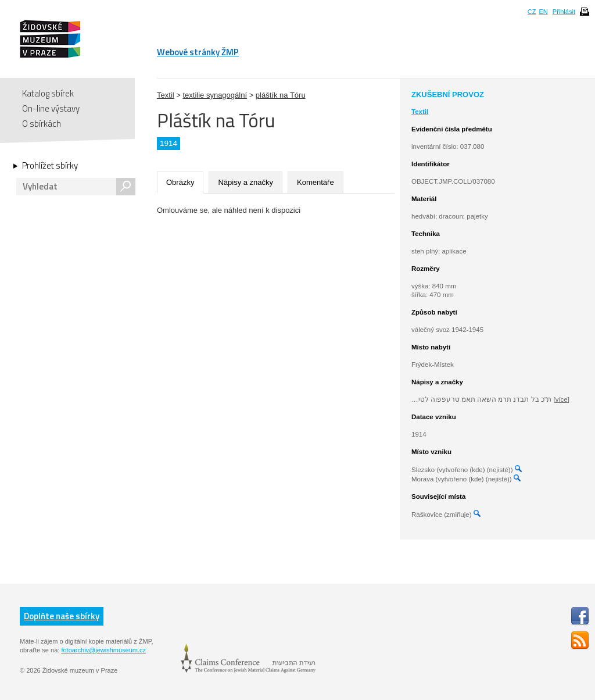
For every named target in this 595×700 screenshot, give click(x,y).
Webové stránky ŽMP (198, 52)
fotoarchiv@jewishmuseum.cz (103, 650)
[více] (561, 399)
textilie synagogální (215, 95)
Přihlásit (564, 12)
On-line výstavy (51, 108)
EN (543, 12)
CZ (532, 12)
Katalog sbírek (48, 93)
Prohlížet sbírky (50, 166)
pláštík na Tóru (281, 95)
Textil (166, 95)
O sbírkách (42, 124)
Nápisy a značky (245, 182)
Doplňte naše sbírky (62, 616)
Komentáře (316, 182)
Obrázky (180, 182)
